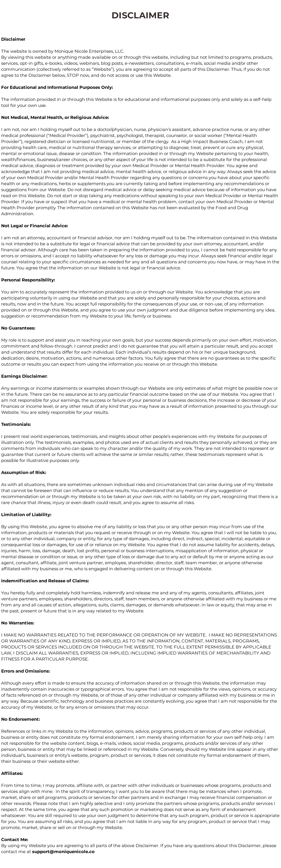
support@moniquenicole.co (63, 852)
